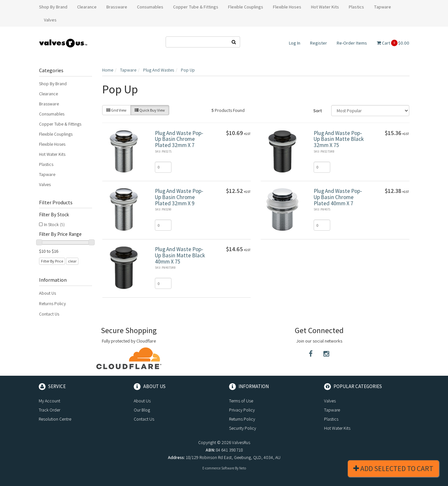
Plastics (46, 164)
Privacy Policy (242, 410)
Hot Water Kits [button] (325, 7)
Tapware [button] (382, 7)
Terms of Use (241, 401)
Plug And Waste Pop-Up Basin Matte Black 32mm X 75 (339, 139)
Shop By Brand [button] (53, 7)
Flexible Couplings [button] (246, 7)
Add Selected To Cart (393, 468)
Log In (295, 43)
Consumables (52, 114)
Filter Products (56, 203)
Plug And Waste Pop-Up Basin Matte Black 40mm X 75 (180, 255)
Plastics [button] (356, 7)
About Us (48, 293)
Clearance (48, 94)
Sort (318, 111)
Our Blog (142, 410)
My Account (49, 401)
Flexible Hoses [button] (287, 7)
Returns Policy (52, 304)
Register (319, 43)
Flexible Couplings (56, 134)
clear (72, 261)
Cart (393, 43)
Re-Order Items (352, 43)
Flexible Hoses (52, 144)
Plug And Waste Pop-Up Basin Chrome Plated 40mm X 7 (338, 197)
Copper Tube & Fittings (60, 124)
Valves (45, 184)
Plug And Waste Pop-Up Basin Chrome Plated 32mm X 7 (179, 139)
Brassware (49, 104)
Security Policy (243, 428)
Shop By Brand (53, 84)
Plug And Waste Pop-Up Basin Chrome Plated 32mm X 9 (179, 197)
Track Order (49, 410)
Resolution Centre (55, 419)
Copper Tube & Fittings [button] (196, 7)
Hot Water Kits (52, 154)
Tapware (47, 174)
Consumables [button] (150, 7)
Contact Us (49, 314)
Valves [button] (50, 20)
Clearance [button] (87, 7)
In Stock (54, 224)
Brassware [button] (117, 7)
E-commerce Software (218, 468)
